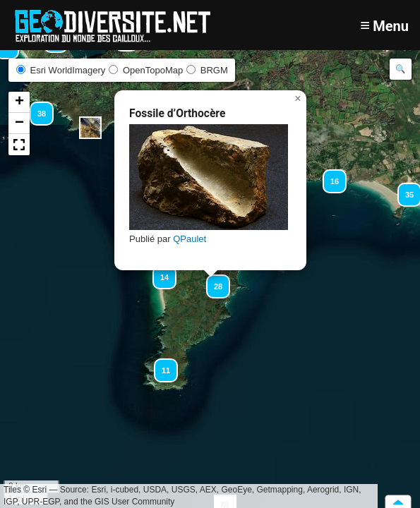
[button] (403, 188)
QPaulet (190, 239)
